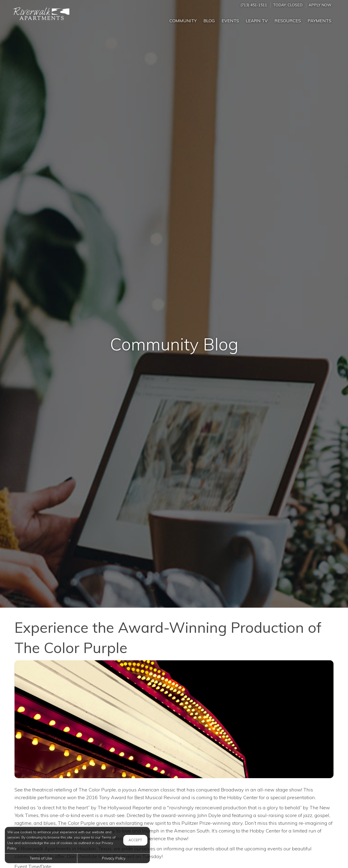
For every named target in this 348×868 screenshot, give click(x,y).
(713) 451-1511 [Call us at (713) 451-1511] (254, 5)
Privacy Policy (114, 858)
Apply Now (320, 5)
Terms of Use (41, 858)
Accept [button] (135, 840)
